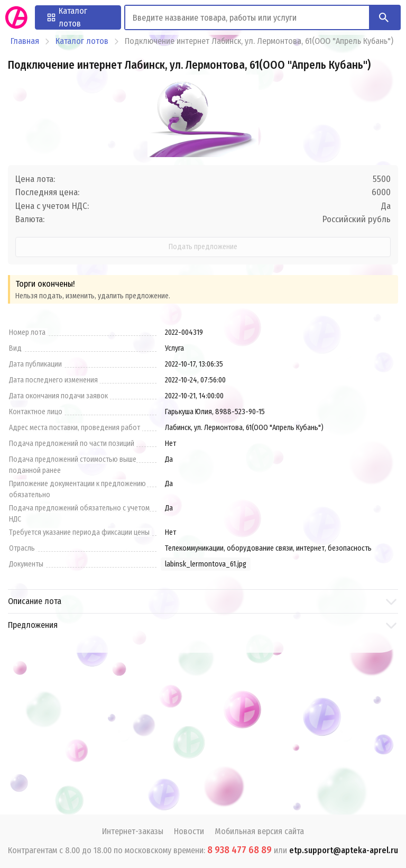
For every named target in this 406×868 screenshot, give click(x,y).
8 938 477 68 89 (239, 850)
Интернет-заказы (133, 831)
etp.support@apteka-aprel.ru (344, 850)
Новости (189, 831)
